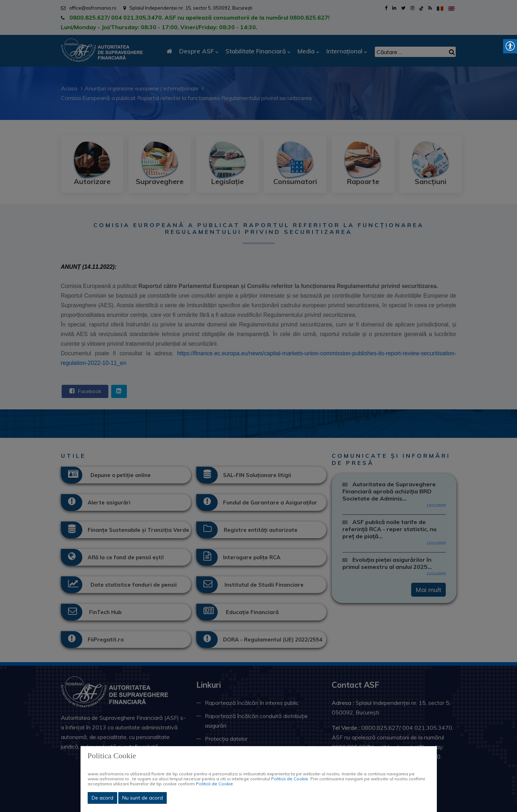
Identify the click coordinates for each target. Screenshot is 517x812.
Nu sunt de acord (143, 798)
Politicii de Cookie (290, 779)
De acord (102, 798)
